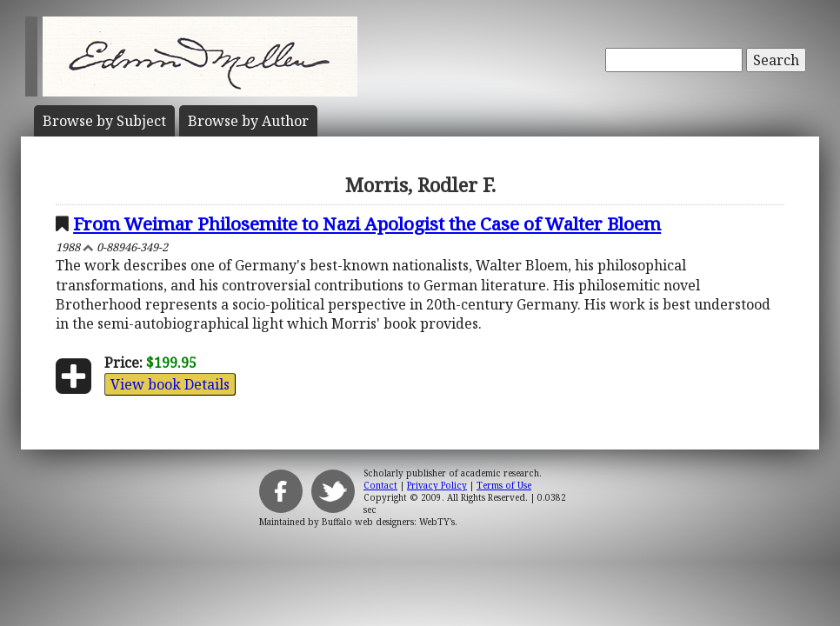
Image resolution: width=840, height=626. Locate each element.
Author (248, 121)
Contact (380, 485)
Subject (104, 121)
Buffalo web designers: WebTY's (388, 522)
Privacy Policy (437, 485)
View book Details (170, 384)
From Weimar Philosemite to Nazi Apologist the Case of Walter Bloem (367, 223)
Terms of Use (504, 485)
